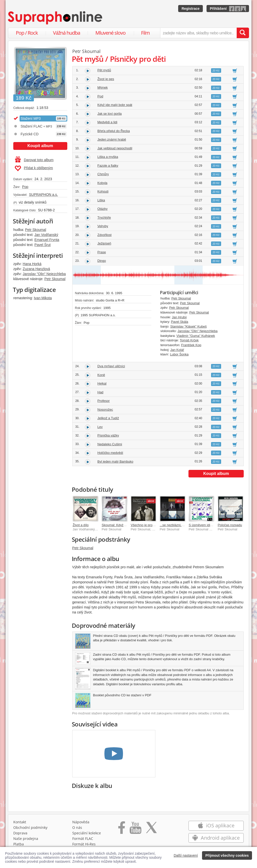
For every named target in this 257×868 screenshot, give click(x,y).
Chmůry (103, 174)
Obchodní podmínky (30, 827)
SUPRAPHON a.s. (43, 195)
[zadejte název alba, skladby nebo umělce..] (198, 33)
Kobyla (102, 183)
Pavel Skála (180, 322)
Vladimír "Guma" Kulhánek (196, 336)
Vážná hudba (67, 33)
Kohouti (103, 191)
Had (100, 392)
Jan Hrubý (179, 317)
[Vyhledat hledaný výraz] (243, 33)
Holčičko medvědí (110, 453)
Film (145, 33)
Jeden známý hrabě (112, 139)
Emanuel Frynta (47, 240)
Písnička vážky (108, 435)
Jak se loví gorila (110, 114)
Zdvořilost (104, 235)
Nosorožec (105, 410)
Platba (19, 844)
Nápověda (81, 822)
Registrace (190, 9)
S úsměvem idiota (202, 525)
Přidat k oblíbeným (34, 168)
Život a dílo (81, 525)
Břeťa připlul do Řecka (114, 131)
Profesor (104, 401)
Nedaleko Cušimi (110, 444)
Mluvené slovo (110, 33)
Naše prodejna (26, 839)
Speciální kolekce (87, 833)
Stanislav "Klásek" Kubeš (188, 326)
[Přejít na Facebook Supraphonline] (122, 829)
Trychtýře (104, 218)
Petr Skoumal (36, 230)
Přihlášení (218, 9)
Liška (101, 200)
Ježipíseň (104, 243)
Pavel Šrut (43, 245)
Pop (25, 187)
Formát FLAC (83, 839)
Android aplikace (216, 838)
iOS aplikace (216, 825)
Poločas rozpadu (230, 525)
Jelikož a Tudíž (108, 418)
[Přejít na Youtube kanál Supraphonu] (135, 829)
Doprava (20, 833)
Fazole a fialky (108, 166)
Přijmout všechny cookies (227, 855)
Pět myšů (104, 70)
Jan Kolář (177, 350)
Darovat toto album (34, 160)
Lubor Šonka (179, 354)
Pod (100, 96)
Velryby (103, 226)
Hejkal (102, 383)
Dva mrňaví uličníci (111, 366)
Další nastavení (186, 855)
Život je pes (106, 79)
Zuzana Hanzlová (36, 269)
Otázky (102, 209)
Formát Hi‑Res (84, 844)
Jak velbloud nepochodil (115, 148)
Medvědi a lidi (107, 122)
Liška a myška (108, 157)
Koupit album (40, 146)
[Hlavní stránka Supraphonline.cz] (55, 18)
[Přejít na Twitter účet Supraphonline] (151, 829)
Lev (100, 427)
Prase (102, 252)
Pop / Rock (27, 33)
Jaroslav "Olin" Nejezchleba (44, 274)
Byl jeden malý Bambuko (115, 461)
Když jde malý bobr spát (115, 105)
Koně (101, 375)
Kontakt (20, 822)
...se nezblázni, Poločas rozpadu (183, 525)
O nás (77, 827)
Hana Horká (32, 264)
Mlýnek (103, 87)
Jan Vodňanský (46, 235)
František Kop (191, 345)
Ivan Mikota (43, 298)
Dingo (102, 261)
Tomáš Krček (189, 340)
